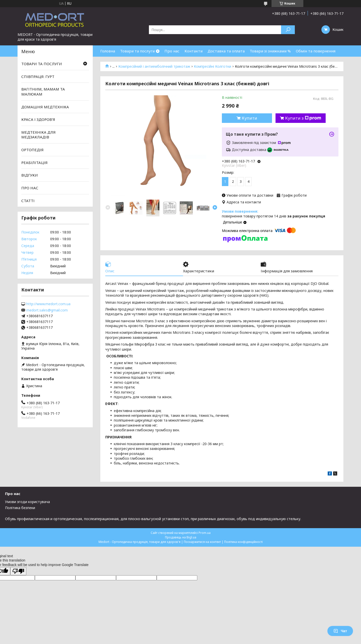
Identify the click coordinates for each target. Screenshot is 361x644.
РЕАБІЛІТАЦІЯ (34, 163)
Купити (249, 118)
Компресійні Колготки (212, 66)
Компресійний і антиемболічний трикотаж (154, 66)
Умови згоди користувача (27, 502)
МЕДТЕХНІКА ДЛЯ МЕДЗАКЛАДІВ (38, 135)
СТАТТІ (28, 200)
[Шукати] (288, 30)
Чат (340, 631)
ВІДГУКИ (30, 175)
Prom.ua (205, 533)
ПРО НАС (30, 188)
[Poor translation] (18, 571)
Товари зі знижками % (270, 51)
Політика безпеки (20, 508)
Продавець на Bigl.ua (181, 537)
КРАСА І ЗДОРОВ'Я (38, 119)
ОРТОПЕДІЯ (32, 150)
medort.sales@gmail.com (47, 310)
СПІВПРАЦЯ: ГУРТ (38, 76)
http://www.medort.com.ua (48, 304)
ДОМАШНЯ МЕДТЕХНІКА (45, 107)
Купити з (303, 118)
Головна (108, 51)
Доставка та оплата (226, 51)
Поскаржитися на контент (202, 542)
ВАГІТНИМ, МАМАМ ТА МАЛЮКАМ (43, 92)
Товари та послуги (137, 51)
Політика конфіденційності (243, 542)
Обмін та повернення (316, 51)
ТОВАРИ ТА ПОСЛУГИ (42, 64)
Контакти (194, 51)
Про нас (172, 51)
